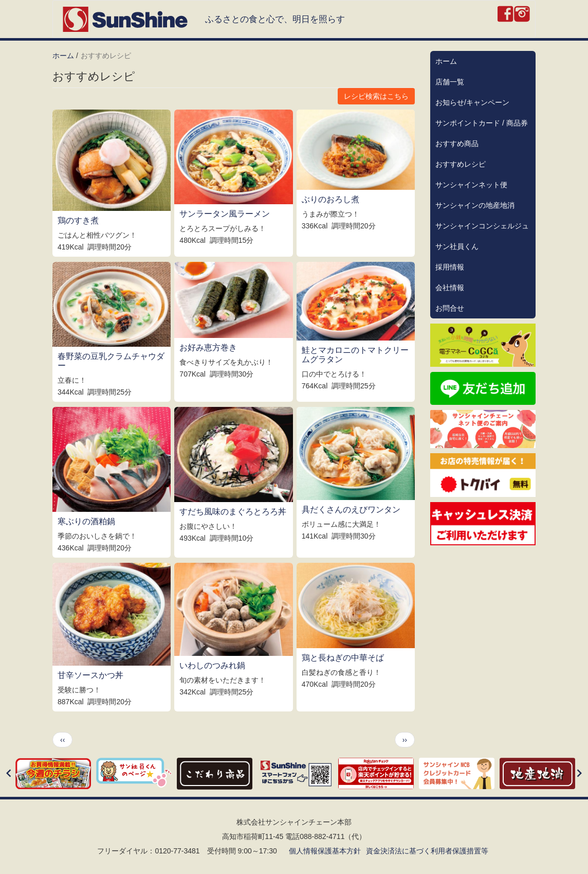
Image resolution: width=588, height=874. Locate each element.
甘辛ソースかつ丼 (90, 675)
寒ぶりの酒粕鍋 (86, 521)
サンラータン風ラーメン (225, 214)
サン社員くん (457, 246)
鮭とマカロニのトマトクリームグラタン (355, 355)
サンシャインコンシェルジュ (482, 226)
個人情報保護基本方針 (325, 851)
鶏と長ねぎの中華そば (343, 658)
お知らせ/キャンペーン (472, 102)
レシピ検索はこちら (376, 96)
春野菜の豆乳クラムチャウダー (111, 361)
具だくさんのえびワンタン (351, 510)
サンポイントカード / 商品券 (482, 123)
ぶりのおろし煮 (330, 199)
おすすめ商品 (457, 144)
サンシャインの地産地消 (475, 205)
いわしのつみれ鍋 (212, 665)
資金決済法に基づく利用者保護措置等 (427, 851)
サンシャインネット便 (471, 185)
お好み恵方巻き (208, 347)
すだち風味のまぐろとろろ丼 (233, 512)
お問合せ (450, 308)
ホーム (63, 56)
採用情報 (450, 267)
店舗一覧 (450, 82)
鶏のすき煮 (78, 220)
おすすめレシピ (461, 164)
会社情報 (450, 288)
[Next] (579, 774)
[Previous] (9, 774)
